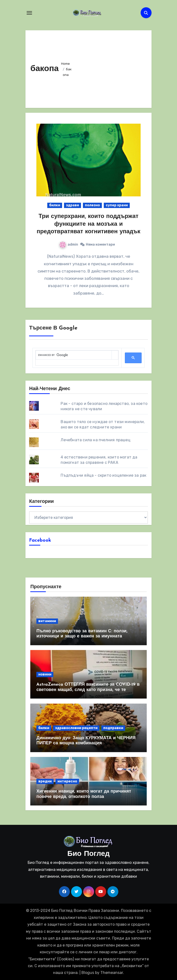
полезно (92, 205)
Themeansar (112, 973)
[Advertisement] (111, 68)
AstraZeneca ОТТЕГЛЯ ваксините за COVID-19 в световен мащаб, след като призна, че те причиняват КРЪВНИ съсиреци (88, 690)
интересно (67, 781)
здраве (72, 205)
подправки (113, 728)
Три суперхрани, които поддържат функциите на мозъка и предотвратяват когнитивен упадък (88, 224)
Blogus (88, 973)
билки (55, 205)
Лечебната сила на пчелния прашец (95, 440)
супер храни (117, 205)
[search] (74, 355)
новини (45, 674)
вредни (45, 781)
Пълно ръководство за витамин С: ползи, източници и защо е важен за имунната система (82, 636)
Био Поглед (88, 854)
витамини (47, 621)
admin (69, 245)
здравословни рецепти (76, 728)
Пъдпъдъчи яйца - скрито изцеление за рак (103, 475)
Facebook (40, 540)
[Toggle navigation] (29, 13)
